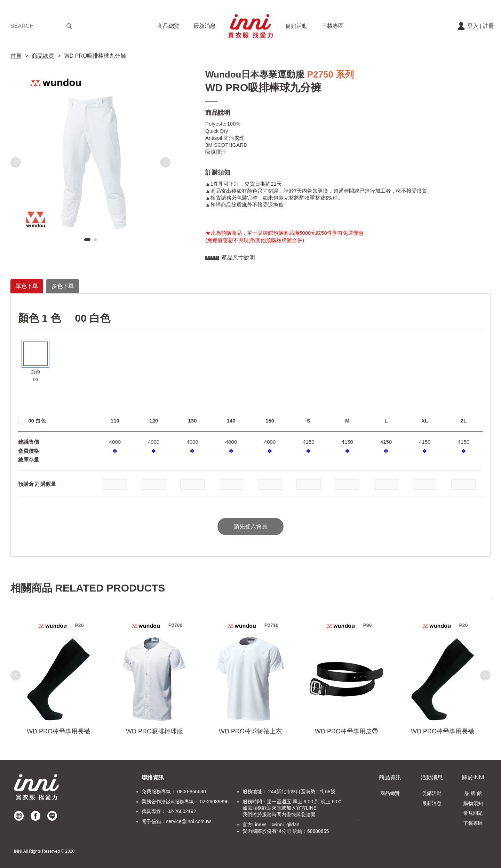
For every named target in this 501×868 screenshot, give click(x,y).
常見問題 (473, 813)
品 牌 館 (473, 793)
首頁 (16, 56)
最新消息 (205, 26)
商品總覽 (168, 26)
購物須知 (473, 803)
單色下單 (27, 286)
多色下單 (63, 286)
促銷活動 (296, 26)
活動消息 (432, 777)
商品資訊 (390, 777)
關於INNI (473, 777)
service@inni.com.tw (188, 821)
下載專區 (333, 26)
